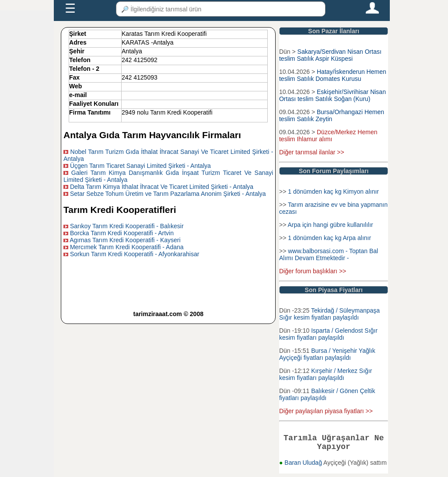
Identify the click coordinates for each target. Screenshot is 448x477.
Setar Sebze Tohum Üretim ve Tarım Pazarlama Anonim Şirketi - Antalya (168, 194)
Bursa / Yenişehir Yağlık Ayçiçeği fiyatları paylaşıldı (327, 354)
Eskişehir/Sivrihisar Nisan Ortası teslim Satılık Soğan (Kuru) (332, 95)
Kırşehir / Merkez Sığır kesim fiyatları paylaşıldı (325, 374)
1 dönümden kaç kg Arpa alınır (329, 238)
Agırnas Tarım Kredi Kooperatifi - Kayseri (125, 240)
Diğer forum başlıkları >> (313, 271)
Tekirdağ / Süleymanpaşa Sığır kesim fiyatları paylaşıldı (329, 314)
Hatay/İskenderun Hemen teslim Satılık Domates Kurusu (333, 75)
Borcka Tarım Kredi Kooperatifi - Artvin (122, 233)
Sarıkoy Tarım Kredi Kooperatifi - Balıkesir (127, 226)
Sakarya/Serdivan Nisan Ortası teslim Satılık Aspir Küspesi (330, 55)
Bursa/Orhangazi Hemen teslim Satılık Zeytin (332, 115)
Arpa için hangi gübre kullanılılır (330, 225)
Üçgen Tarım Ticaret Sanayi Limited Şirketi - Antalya (140, 166)
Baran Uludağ (304, 466)
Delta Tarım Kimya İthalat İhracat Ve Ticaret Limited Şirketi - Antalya (162, 187)
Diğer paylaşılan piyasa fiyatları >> (326, 411)
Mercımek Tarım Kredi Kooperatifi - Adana (127, 247)
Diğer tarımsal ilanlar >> (312, 152)
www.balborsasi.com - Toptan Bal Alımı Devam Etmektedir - (329, 254)
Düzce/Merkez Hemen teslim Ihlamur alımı (328, 136)
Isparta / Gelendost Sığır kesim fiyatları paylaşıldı (328, 334)
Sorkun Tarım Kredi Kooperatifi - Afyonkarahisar (135, 254)
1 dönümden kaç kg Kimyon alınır (333, 191)
